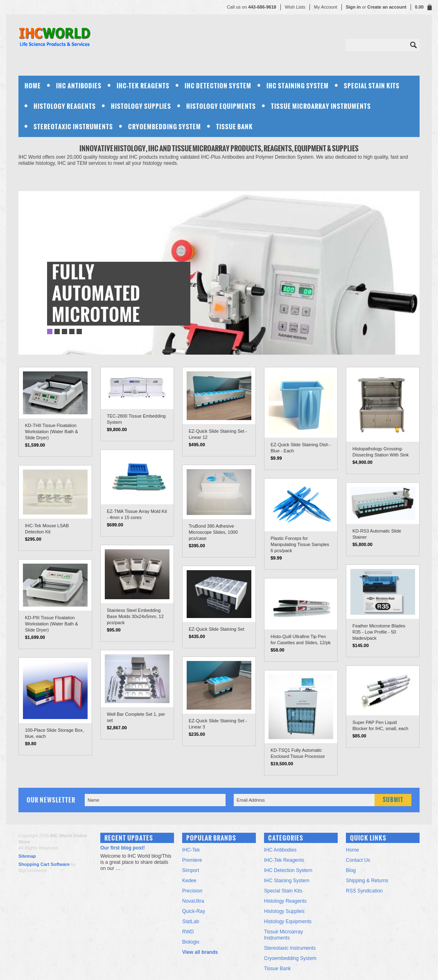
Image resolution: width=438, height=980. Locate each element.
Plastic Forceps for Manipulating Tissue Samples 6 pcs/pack (300, 544)
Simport (191, 870)
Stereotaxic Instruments (73, 127)
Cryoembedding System (165, 127)
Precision (192, 891)
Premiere (192, 860)
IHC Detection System (218, 86)
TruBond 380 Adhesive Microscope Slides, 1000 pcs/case (213, 532)
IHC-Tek (191, 850)
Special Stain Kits (372, 86)
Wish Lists (295, 7)
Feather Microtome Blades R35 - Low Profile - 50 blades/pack (379, 632)
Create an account (387, 7)
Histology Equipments (221, 106)
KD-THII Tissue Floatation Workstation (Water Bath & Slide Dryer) (52, 432)
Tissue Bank (235, 127)
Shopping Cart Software (44, 864)
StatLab (191, 922)
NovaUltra (193, 901)
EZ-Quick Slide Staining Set (217, 629)
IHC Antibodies (79, 86)
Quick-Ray (194, 911)
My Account (326, 7)
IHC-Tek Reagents (143, 86)
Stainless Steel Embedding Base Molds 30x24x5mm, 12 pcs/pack (135, 616)
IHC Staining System (298, 86)
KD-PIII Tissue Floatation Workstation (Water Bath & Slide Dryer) (52, 624)
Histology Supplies (141, 106)
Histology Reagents (65, 106)
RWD (188, 932)
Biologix (191, 942)
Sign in (353, 7)
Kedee (189, 881)
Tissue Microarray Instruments (321, 106)
